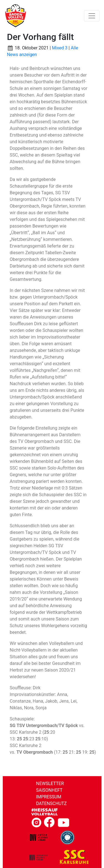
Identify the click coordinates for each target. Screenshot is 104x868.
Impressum (49, 797)
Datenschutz (51, 803)
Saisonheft (49, 790)
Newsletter (50, 784)
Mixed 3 (60, 48)
